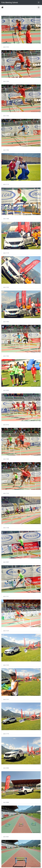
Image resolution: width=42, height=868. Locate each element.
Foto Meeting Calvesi (10, 2)
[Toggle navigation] (39, 2)
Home (2, 7)
